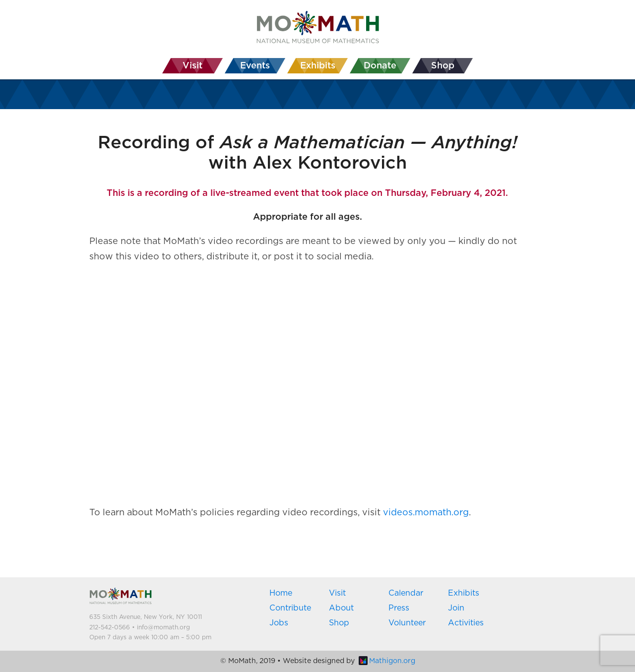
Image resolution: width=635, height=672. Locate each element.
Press (399, 608)
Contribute (290, 608)
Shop (339, 623)
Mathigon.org (387, 661)
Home (281, 593)
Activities (466, 623)
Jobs (279, 623)
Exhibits (464, 593)
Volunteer (407, 623)
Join (456, 608)
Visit (337, 593)
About (341, 608)
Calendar (406, 593)
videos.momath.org (426, 513)
